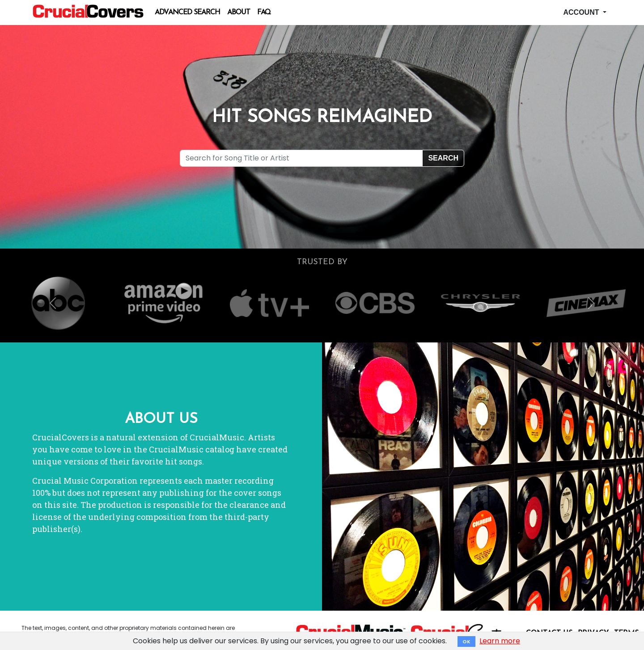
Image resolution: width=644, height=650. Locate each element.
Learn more (500, 641)
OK (466, 642)
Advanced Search (187, 13)
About (239, 13)
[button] (53, 303)
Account (582, 12)
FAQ (264, 13)
